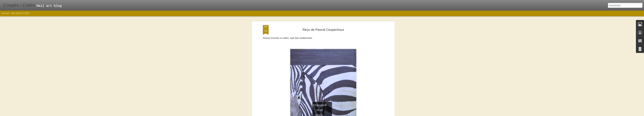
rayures (331, 79)
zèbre (339, 79)
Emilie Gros (342, 75)
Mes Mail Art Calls (20, 13)
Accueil (5, 13)
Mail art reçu (320, 79)
